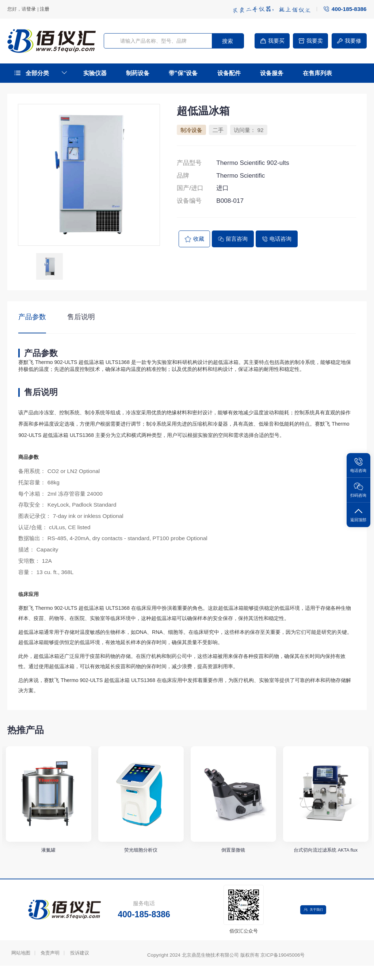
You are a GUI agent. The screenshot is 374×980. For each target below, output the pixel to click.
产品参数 (32, 317)
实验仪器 (95, 73)
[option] (89, 175)
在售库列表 (317, 73)
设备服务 (272, 73)
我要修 (349, 41)
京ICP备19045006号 (283, 970)
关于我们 (316, 924)
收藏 (194, 239)
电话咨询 (277, 239)
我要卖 (310, 41)
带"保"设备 (183, 73)
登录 (31, 9)
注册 (45, 9)
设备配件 (229, 73)
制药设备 (138, 73)
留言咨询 (233, 239)
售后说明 (81, 317)
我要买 (272, 41)
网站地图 (21, 967)
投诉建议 (80, 967)
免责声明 (50, 967)
